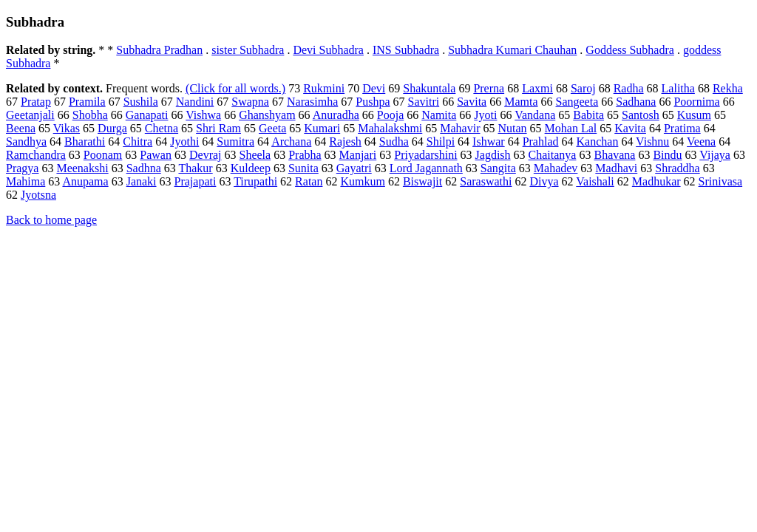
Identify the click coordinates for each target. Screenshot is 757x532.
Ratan (309, 181)
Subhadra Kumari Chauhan (512, 50)
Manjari (358, 155)
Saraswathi (486, 181)
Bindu (667, 155)
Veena (701, 141)
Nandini (195, 102)
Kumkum (362, 181)
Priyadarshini (425, 155)
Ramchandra (36, 155)
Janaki (142, 181)
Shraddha (677, 168)
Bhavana (614, 155)
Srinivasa (721, 181)
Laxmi (537, 88)
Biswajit (422, 181)
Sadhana (636, 102)
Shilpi (441, 141)
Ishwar (489, 141)
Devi (374, 88)
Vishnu (652, 141)
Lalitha (678, 88)
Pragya (22, 168)
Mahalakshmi (390, 128)
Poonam (103, 155)
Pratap (36, 102)
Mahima (26, 181)
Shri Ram (218, 128)
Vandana (535, 115)
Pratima (682, 128)
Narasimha (312, 102)
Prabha (305, 155)
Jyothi (184, 141)
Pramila (87, 102)
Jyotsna (38, 195)
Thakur (195, 168)
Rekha (728, 88)
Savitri (424, 102)
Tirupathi (255, 181)
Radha (629, 88)
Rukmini (324, 88)
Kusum (694, 115)
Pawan (156, 155)
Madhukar (656, 181)
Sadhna (144, 168)
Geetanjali (30, 115)
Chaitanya (553, 155)
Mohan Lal (571, 128)
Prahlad (541, 141)
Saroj (583, 88)
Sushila (141, 102)
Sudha (394, 141)
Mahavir (460, 128)
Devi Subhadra (328, 50)
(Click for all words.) (235, 88)
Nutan (512, 128)
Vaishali (595, 181)
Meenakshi (82, 168)
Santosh (641, 115)
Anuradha (336, 115)
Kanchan (598, 141)
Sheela (255, 155)
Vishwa (203, 115)
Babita (588, 115)
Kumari (322, 128)
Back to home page (51, 220)
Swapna (250, 102)
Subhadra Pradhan (159, 50)
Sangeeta (577, 102)
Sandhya (26, 141)
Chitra (138, 141)
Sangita (498, 168)
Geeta (272, 128)
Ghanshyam (267, 115)
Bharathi (85, 141)
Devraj (206, 155)
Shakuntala (429, 88)
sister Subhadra (248, 50)
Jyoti (485, 115)
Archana (291, 141)
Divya (544, 181)
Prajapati (196, 181)
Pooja (390, 115)
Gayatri (354, 168)
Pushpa (373, 102)
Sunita (303, 168)
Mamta (521, 102)
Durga (112, 128)
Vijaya (715, 155)
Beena (21, 128)
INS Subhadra (406, 50)
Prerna (489, 88)
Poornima (696, 102)
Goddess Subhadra (630, 50)
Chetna (162, 128)
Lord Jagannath (426, 168)
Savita (472, 102)
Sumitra (235, 141)
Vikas (67, 128)
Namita (439, 115)
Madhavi (616, 168)
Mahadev (556, 168)
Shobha (90, 115)
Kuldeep (251, 168)
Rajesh (345, 141)
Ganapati (147, 115)
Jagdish (493, 155)
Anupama (85, 181)
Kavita (630, 128)
